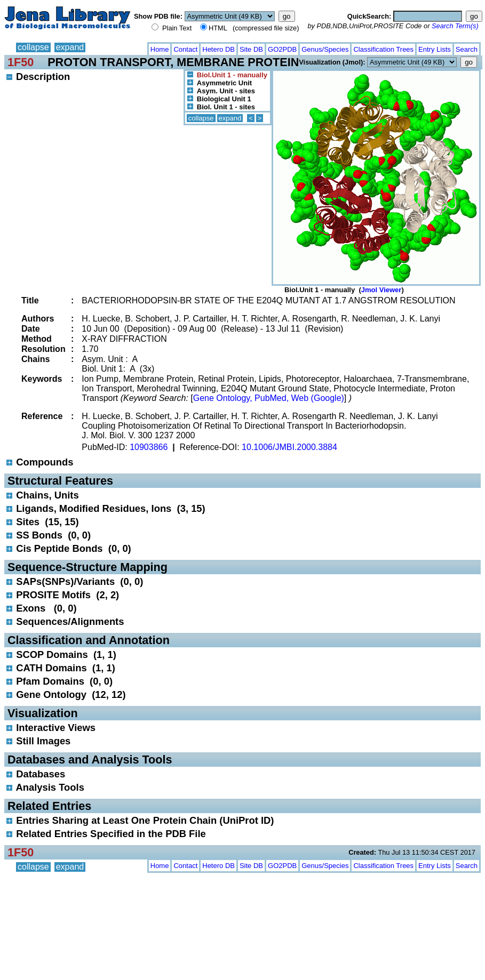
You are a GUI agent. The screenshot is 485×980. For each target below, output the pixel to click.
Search (467, 49)
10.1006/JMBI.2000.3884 (289, 447)
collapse (33, 47)
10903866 (149, 447)
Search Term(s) (455, 26)
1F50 (21, 62)
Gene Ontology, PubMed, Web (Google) (269, 398)
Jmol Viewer (381, 290)
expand (70, 47)
